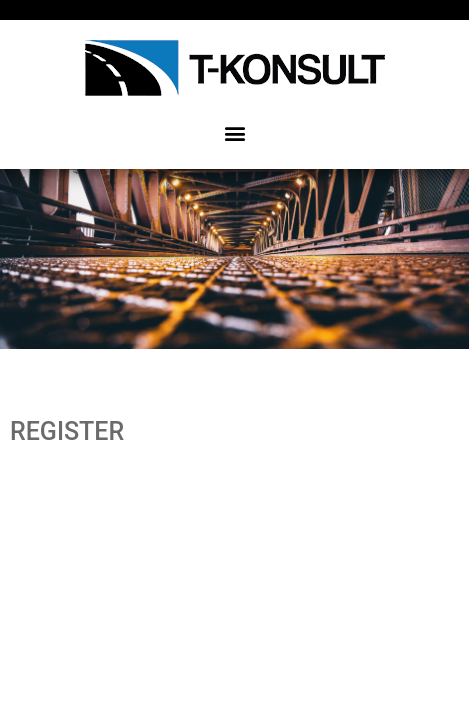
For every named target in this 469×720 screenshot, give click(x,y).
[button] (234, 132)
